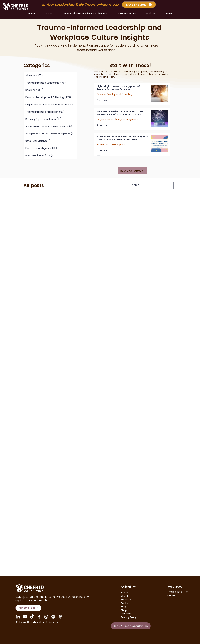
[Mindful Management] (53, 617)
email (41, 601)
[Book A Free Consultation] (131, 626)
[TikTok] (32, 617)
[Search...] (149, 185)
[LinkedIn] (18, 617)
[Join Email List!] (28, 608)
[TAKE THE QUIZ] (139, 5)
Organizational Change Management (117, 119)
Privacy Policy (129, 617)
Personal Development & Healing (114, 94)
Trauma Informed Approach (112, 145)
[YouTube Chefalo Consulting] (25, 617)
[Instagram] (46, 617)
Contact (126, 614)
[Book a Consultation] (132, 171)
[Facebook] (39, 617)
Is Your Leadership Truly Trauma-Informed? (81, 5)
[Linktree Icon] (60, 617)
